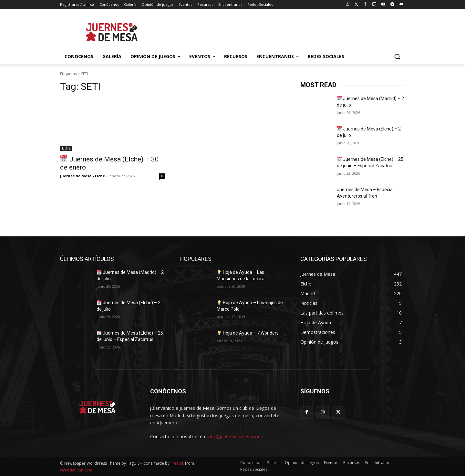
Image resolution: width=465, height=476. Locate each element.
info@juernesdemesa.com (235, 436)
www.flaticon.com (76, 470)
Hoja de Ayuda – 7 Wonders (248, 333)
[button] (397, 57)
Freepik (177, 463)
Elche (66, 148)
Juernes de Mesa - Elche (83, 176)
